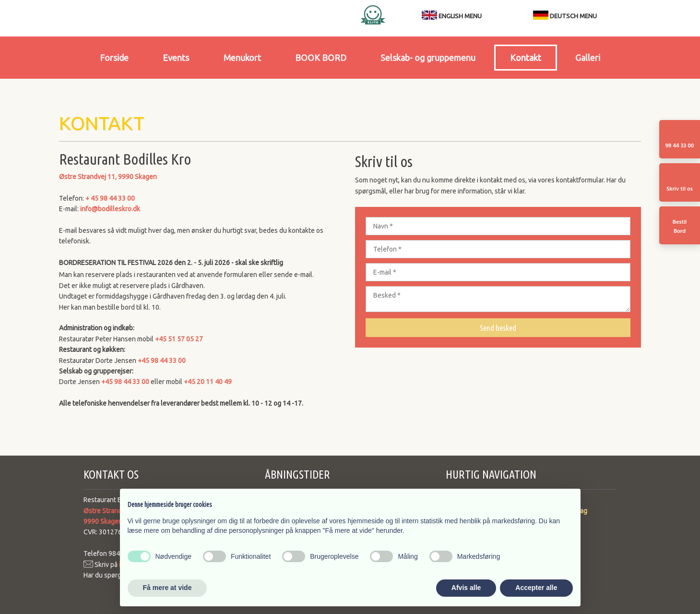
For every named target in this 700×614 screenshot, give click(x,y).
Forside (114, 58)
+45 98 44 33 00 (162, 361)
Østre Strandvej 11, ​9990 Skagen (108, 177)
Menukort (242, 58)
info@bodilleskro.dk (110, 209)
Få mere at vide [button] (167, 588)
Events (176, 58)
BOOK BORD (321, 58)
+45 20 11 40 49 (208, 382)
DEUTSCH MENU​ (565, 16)
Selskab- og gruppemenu (428, 58)
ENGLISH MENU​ (460, 16)
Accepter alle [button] (536, 588)
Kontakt (526, 58)
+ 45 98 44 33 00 (110, 198)
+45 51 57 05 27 (179, 339)
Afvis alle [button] (466, 588)
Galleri (588, 58)
